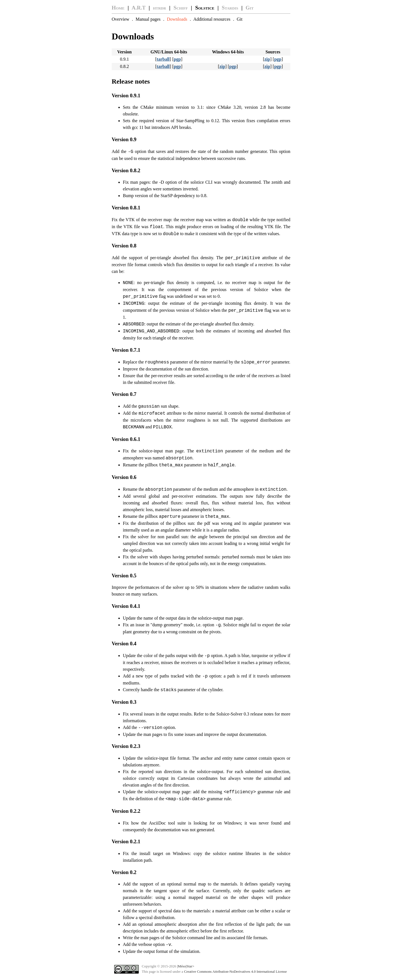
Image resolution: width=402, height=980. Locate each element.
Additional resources (212, 19)
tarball (163, 59)
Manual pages (148, 19)
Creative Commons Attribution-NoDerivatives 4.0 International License (235, 972)
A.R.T (139, 8)
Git (250, 8)
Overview (120, 19)
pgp (177, 59)
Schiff (181, 8)
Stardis (230, 8)
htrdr (160, 8)
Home (118, 8)
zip (267, 59)
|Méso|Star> (186, 966)
